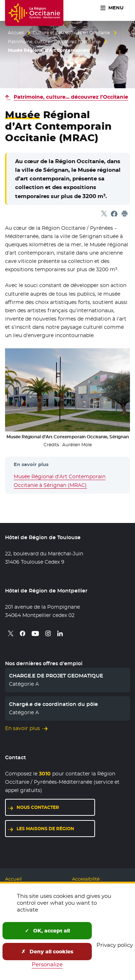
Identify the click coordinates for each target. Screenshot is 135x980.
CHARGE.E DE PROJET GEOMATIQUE (56, 676)
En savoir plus (22, 728)
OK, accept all (47, 931)
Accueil (16, 33)
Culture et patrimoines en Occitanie (71, 33)
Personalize (47, 964)
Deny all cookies (47, 952)
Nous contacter (38, 807)
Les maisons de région (45, 829)
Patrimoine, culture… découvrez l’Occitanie (54, 42)
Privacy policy (115, 945)
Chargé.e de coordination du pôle (53, 704)
